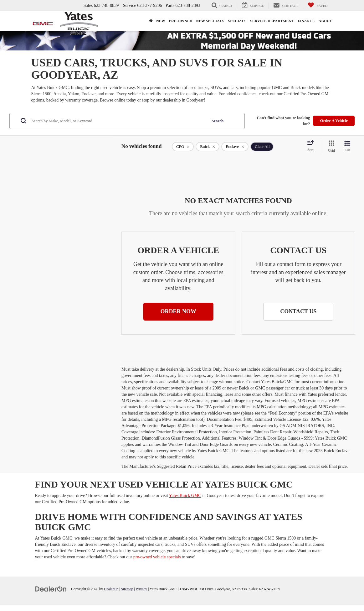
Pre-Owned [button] (181, 21)
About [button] (325, 21)
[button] (178, 312)
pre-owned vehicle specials (157, 557)
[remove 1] (183, 147)
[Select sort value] (312, 146)
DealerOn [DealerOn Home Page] (111, 589)
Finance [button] (306, 21)
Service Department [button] (272, 21)
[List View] (347, 147)
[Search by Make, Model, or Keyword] (118, 121)
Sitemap (127, 589)
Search (218, 121)
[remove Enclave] (235, 147)
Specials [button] (237, 21)
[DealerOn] (51, 589)
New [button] (161, 21)
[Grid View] (330, 147)
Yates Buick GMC (185, 496)
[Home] (151, 21)
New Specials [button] (210, 21)
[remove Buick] (208, 147)
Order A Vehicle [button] (334, 120)
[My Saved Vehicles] (318, 6)
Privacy (141, 589)
